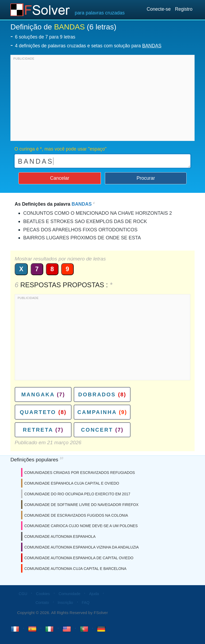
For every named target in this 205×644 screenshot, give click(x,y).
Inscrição (65, 603)
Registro (184, 9)
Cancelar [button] (60, 178)
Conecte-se (159, 9)
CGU (23, 594)
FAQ (86, 603)
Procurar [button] (146, 178)
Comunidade (69, 594)
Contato (42, 603)
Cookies (43, 594)
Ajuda (94, 594)
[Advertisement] (102, 99)
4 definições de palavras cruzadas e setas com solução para (88, 46)
